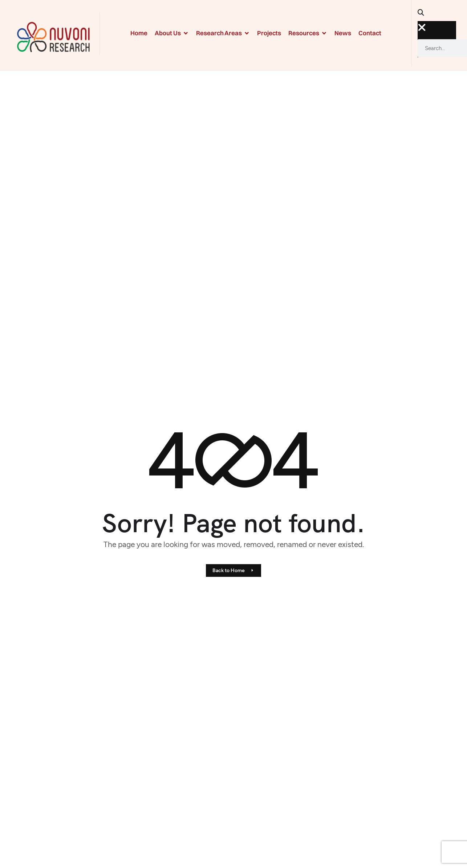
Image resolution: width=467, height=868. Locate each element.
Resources (308, 33)
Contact (370, 33)
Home (139, 33)
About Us (172, 33)
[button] (424, 15)
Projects (269, 33)
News (343, 33)
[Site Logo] (53, 36)
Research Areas (223, 33)
